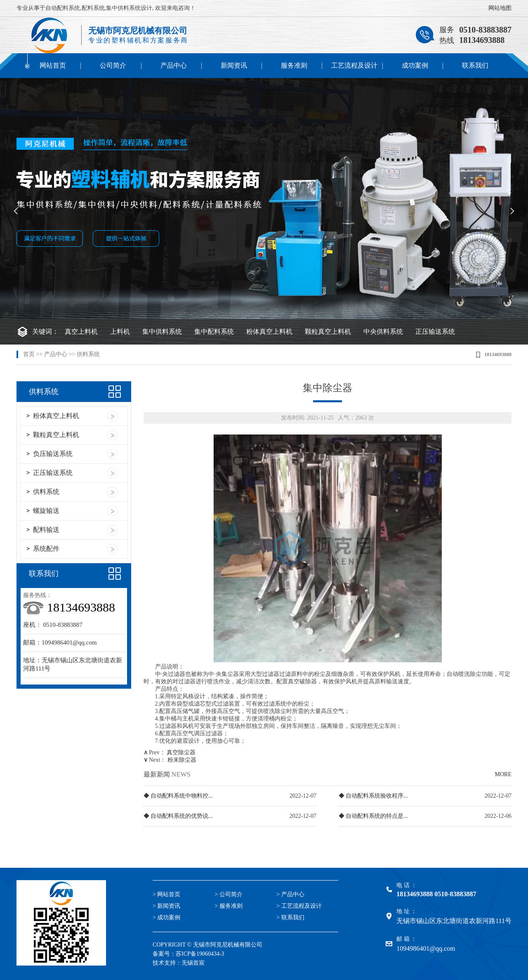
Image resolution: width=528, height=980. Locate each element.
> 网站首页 (166, 894)
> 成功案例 (166, 917)
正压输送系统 (435, 332)
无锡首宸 (193, 963)
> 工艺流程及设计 (299, 906)
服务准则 (294, 65)
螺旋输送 (46, 511)
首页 (29, 354)
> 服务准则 (228, 906)
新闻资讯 (234, 65)
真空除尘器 (181, 752)
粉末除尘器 (182, 760)
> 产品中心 (290, 894)
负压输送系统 (53, 454)
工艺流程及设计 (354, 65)
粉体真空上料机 (269, 332)
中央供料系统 (383, 332)
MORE (503, 774)
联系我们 (475, 65)
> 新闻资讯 (166, 906)
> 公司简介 (228, 894)
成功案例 (415, 65)
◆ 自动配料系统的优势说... (178, 816)
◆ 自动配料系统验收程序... (373, 796)
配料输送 (46, 530)
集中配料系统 (214, 332)
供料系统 (88, 354)
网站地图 (500, 8)
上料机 (120, 332)
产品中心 (174, 65)
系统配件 (46, 549)
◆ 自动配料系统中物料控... (178, 796)
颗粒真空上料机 (328, 332)
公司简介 (113, 65)
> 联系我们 (290, 917)
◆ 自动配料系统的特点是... (373, 816)
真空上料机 (81, 332)
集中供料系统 (162, 332)
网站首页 (53, 65)
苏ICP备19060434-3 (200, 954)
